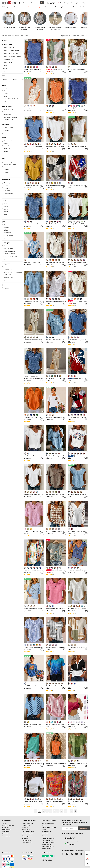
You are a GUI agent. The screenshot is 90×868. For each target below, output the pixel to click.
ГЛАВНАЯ (5, 36)
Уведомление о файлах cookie (49, 828)
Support (87, 865)
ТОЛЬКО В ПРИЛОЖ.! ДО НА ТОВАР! (53, 3)
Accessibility (6, 827)
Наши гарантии (27, 840)
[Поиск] (31, 3)
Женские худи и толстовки (11, 53)
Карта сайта (6, 836)
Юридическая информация (6, 831)
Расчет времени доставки (27, 837)
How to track (26, 827)
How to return (26, 825)
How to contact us (27, 823)
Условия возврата (47, 840)
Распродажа (49, 7)
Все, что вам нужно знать (48, 824)
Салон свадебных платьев (62, 7)
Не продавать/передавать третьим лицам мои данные (48, 847)
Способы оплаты (27, 842)
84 (72, 811)
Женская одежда (14, 36)
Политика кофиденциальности (48, 837)
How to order (26, 830)
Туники (5, 68)
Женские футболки (9, 47)
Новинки (75, 7)
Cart (88, 853)
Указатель (5, 834)
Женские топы (24, 36)
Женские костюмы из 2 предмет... (13, 56)
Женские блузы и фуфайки (11, 50)
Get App (87, 860)
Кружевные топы (8, 59)
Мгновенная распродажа (35, 7)
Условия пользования (49, 842)
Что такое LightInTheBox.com (8, 824)
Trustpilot (46, 853)
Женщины (23, 7)
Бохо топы (6, 65)
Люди (15, 7)
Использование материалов (47, 833)
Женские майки (8, 62)
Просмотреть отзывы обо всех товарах (29, 833)
